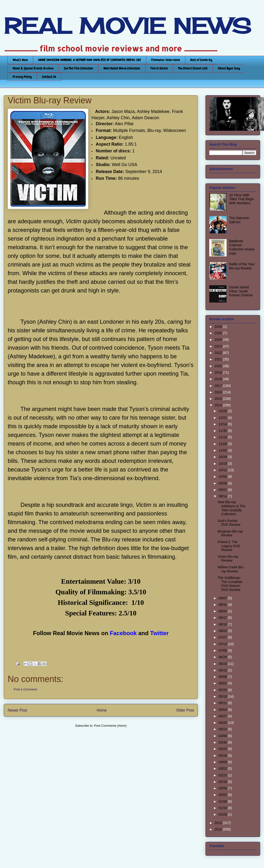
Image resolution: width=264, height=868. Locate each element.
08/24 (223, 611)
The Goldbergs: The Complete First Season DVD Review (230, 584)
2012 (219, 829)
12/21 (223, 418)
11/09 (223, 444)
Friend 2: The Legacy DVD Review (229, 546)
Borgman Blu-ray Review (230, 533)
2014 (219, 405)
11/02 (223, 450)
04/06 (223, 736)
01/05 (223, 814)
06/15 (223, 670)
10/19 (223, 464)
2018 (219, 379)
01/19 (223, 808)
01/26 (223, 801)
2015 (219, 399)
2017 (219, 386)
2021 (219, 359)
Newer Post (17, 710)
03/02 (223, 769)
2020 (219, 366)
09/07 (223, 598)
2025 (219, 333)
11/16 (223, 437)
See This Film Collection (78, 68)
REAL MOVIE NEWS (127, 26)
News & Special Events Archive (33, 68)
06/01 (223, 683)
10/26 (223, 457)
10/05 (223, 477)
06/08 (223, 677)
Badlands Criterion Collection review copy (242, 247)
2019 (219, 372)
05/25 (223, 690)
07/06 (223, 651)
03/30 (223, 742)
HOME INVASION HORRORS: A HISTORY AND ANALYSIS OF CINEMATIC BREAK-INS (90, 60)
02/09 (223, 788)
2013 (219, 823)
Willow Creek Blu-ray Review (231, 569)
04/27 (223, 716)
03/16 (223, 756)
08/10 (223, 624)
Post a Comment (25, 689)
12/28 (223, 411)
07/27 (223, 637)
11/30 (223, 431)
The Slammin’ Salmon (239, 220)
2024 (219, 340)
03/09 (223, 762)
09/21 (223, 490)
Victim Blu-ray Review (228, 559)
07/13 (223, 644)
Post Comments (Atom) (110, 726)
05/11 (223, 703)
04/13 (223, 729)
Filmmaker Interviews (166, 60)
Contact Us (49, 77)
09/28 (223, 483)
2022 (219, 353)
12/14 (223, 424)
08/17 (223, 618)
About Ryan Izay (229, 68)
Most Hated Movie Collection (122, 68)
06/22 (223, 664)
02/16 (223, 782)
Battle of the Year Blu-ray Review (242, 266)
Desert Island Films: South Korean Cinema (241, 291)
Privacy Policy (22, 77)
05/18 (223, 696)
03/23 (223, 749)
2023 (219, 346)
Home (102, 710)
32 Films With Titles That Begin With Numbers (242, 199)
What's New (20, 60)
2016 (219, 392)
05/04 (223, 710)
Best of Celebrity (201, 60)
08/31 (223, 605)
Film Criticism (159, 68)
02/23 (223, 775)
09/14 (223, 496)
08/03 (223, 631)
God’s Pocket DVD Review (229, 523)
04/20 (223, 723)
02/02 (223, 795)
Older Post (185, 710)
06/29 (223, 657)
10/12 (223, 470)
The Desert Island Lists (193, 68)
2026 (219, 327)
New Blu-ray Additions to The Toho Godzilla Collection (232, 508)
